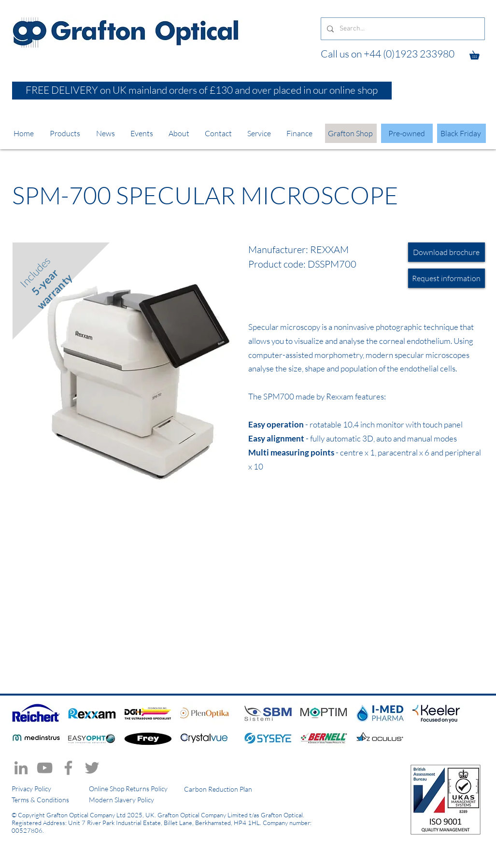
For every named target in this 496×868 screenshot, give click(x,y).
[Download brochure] (446, 252)
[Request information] (446, 278)
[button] (479, 53)
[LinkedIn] (21, 768)
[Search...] (402, 29)
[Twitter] (92, 768)
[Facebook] (68, 768)
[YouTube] (45, 768)
